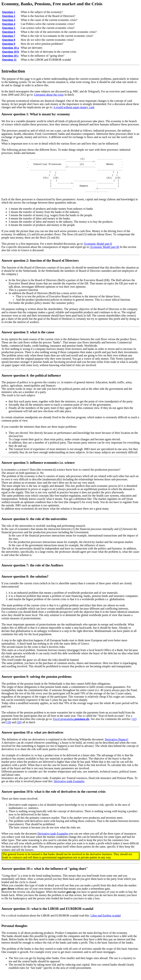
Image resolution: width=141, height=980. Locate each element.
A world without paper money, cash (74, 107)
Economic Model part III (105, 255)
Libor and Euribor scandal (106, 923)
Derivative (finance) (117, 747)
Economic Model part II (98, 251)
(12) (134, 727)
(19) (9, 730)
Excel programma (71, 727)
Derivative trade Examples (69, 789)
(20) (19, 730)
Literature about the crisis (49, 95)
